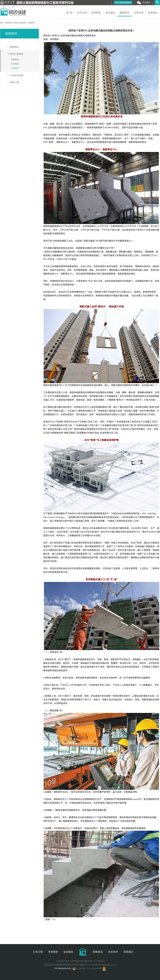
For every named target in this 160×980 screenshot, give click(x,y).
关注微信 (143, 3)
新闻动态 (14, 47)
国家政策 (15, 59)
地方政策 (15, 64)
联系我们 (153, 13)
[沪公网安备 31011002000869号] (87, 968)
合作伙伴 (139, 13)
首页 (2, 23)
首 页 (69, 13)
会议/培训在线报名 (123, 3)
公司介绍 (82, 13)
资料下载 (14, 82)
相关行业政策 (20, 23)
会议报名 (110, 13)
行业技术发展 (17, 75)
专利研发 (96, 13)
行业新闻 (30, 23)
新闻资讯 (124, 13)
